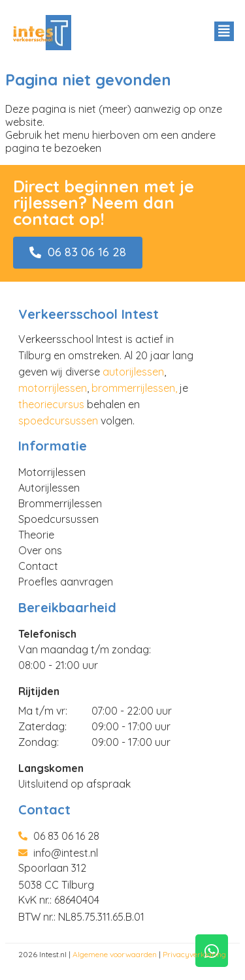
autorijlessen (133, 372)
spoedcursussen (58, 421)
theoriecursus (51, 404)
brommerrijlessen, (134, 388)
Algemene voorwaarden (115, 954)
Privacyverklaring (194, 954)
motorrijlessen (53, 388)
